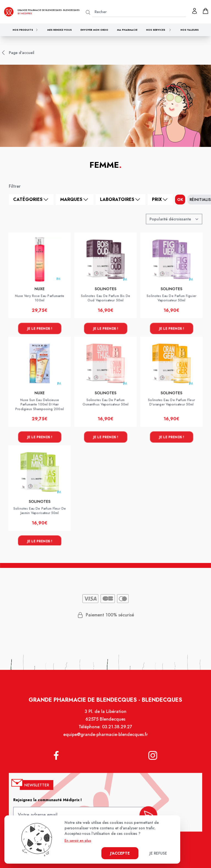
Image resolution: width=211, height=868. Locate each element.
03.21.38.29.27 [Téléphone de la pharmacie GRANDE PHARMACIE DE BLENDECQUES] (117, 731)
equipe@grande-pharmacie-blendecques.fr (105, 739)
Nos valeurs (190, 30)
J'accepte (120, 853)
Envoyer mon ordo (94, 30)
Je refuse (158, 853)
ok (180, 200)
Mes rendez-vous (59, 30)
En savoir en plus (78, 841)
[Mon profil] (195, 11)
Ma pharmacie (127, 30)
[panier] (206, 11)
